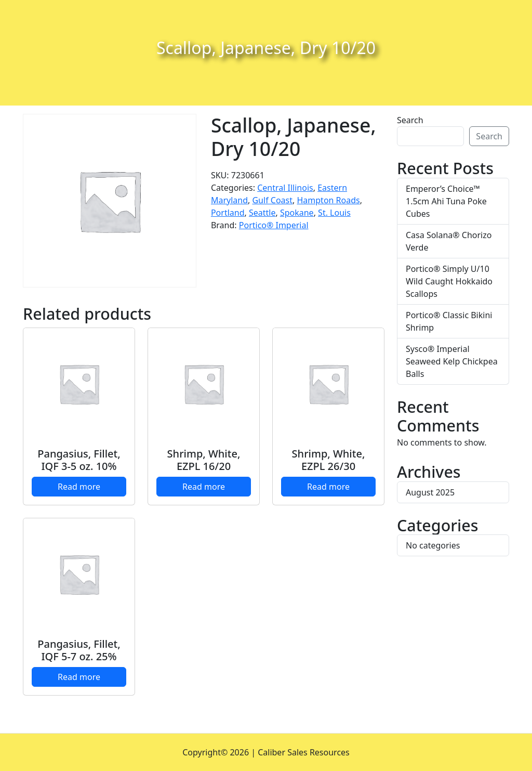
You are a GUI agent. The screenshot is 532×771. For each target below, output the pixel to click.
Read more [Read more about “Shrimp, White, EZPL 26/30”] (328, 487)
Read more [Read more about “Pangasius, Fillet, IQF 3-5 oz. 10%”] (79, 487)
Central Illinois (285, 188)
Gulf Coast (272, 200)
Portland (228, 213)
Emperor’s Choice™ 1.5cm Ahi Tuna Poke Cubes (446, 201)
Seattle (262, 213)
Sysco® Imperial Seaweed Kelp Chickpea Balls (452, 361)
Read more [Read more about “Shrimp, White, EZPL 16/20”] (204, 487)
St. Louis (334, 213)
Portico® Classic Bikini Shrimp (449, 321)
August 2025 (430, 492)
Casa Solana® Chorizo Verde (449, 241)
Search (410, 120)
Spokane (297, 213)
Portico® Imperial (274, 225)
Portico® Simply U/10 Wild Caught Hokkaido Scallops (449, 281)
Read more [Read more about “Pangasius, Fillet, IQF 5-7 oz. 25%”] (79, 677)
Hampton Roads (328, 200)
